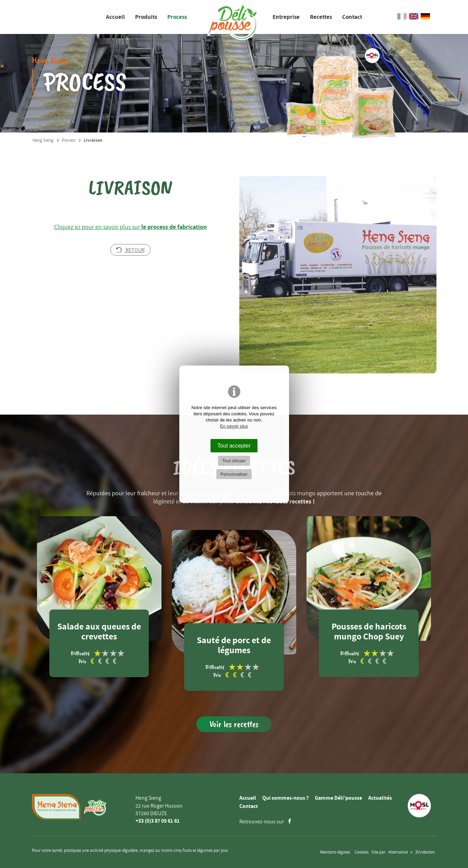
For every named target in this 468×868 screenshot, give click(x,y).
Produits (146, 17)
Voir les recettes (234, 724)
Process (177, 17)
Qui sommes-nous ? (285, 798)
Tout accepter (234, 445)
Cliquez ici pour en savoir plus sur (130, 227)
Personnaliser (234, 474)
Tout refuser (234, 461)
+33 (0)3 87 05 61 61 (158, 821)
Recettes (321, 17)
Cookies (362, 852)
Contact (352, 17)
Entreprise (286, 17)
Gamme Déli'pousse (338, 798)
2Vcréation (425, 852)
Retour (130, 250)
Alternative (398, 852)
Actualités (380, 798)
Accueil (115, 17)
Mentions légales (335, 852)
